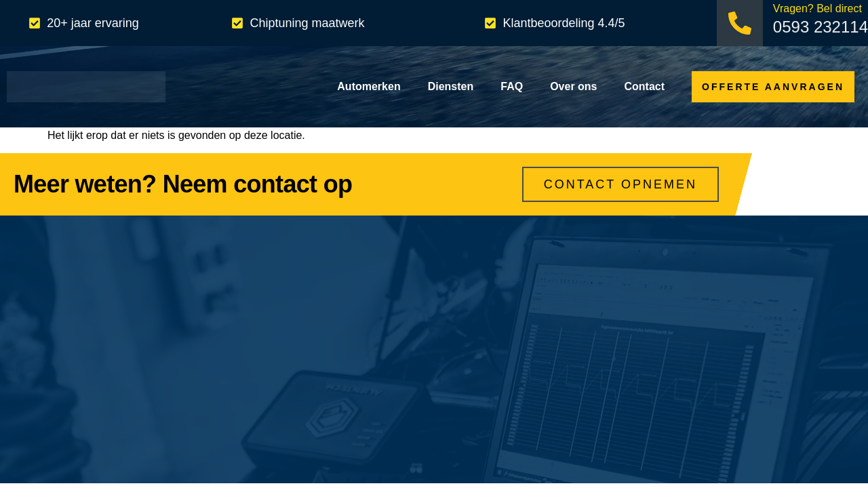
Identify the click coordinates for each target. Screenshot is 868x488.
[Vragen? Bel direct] (740, 23)
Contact (645, 86)
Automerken (369, 86)
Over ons (573, 86)
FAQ (512, 86)
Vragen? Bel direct (817, 8)
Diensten (451, 86)
